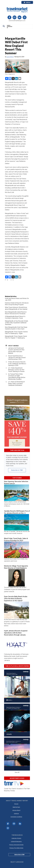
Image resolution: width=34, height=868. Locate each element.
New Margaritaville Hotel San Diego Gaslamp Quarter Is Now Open (16, 328)
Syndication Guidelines (16, 817)
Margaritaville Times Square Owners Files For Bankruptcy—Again (16, 333)
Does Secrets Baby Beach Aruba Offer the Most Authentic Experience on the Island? (16, 599)
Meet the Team (16, 807)
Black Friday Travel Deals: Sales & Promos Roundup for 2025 (16, 539)
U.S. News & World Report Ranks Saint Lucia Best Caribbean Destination (16, 383)
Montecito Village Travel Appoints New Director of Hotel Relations (16, 567)
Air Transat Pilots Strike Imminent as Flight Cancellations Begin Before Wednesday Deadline (17, 377)
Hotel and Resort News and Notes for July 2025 (17, 299)
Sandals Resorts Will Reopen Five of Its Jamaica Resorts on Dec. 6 (17, 512)
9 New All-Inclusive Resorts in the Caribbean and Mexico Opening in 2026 (17, 364)
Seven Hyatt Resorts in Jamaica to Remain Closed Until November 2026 (17, 358)
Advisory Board (16, 810)
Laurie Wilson (10, 57)
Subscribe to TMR (17, 470)
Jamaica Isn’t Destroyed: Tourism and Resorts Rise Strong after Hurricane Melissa (16, 351)
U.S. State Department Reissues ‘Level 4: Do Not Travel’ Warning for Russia (16, 370)
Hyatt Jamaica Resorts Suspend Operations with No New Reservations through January (16, 633)
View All (17, 772)
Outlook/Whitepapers (16, 841)
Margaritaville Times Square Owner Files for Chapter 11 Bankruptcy (16, 337)
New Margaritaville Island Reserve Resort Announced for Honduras (16, 313)
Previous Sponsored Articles (16, 845)
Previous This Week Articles (16, 848)
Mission (16, 804)
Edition (27, 2)
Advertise (16, 813)
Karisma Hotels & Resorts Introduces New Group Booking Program (17, 304)
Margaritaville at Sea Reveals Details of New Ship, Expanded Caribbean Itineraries (17, 323)
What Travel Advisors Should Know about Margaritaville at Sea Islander (16, 308)
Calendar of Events (16, 838)
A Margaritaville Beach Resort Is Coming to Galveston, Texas (15, 317)
